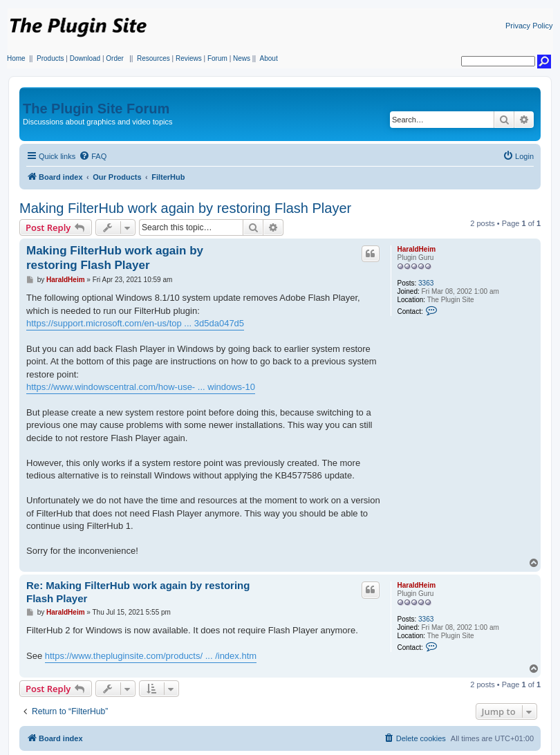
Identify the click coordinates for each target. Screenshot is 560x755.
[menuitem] (93, 156)
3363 (426, 283)
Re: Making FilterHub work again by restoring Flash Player (138, 592)
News (242, 58)
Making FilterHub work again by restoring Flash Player (185, 208)
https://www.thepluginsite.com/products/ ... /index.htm (151, 656)
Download (85, 58)
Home (16, 58)
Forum (217, 58)
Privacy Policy (529, 26)
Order (115, 58)
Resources (153, 58)
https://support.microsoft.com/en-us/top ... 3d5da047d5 (135, 323)
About (269, 58)
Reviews (189, 58)
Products (50, 58)
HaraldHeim (416, 249)
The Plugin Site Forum (96, 109)
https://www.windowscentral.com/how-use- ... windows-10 (141, 387)
